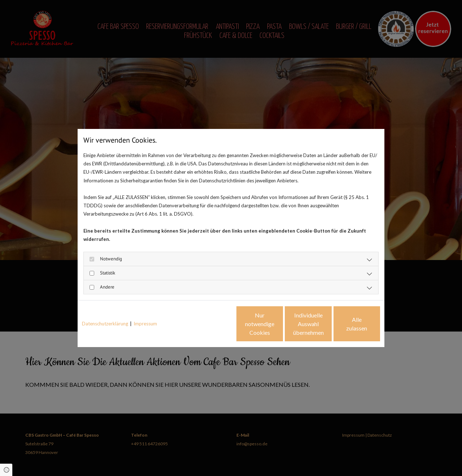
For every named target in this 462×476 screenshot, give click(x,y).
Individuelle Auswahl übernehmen (278, 324)
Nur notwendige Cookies (210, 324)
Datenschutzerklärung (105, 324)
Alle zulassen (347, 324)
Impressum (145, 324)
